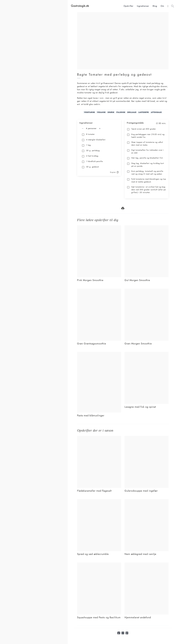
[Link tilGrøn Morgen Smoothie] (147, 290)
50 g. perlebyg (91, 151)
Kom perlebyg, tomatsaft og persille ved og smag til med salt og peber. (145, 173)
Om (162, 6)
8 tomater (88, 134)
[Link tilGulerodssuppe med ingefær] (147, 437)
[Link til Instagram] (123, 633)
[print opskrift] (123, 208)
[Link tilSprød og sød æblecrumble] (99, 501)
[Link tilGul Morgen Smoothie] (147, 227)
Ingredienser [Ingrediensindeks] (143, 6)
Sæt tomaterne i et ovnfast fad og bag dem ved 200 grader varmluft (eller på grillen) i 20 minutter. (146, 190)
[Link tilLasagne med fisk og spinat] (147, 353)
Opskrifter (128, 6)
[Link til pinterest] (127, 633)
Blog (155, 6)
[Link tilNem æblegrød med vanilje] (147, 501)
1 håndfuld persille (92, 162)
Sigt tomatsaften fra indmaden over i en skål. (145, 151)
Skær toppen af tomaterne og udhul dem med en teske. (145, 144)
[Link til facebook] (119, 633)
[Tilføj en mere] (100, 128)
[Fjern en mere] (83, 128)
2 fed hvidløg (90, 156)
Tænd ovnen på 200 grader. (142, 129)
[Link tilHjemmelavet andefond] (147, 564)
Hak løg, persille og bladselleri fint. (145, 158)
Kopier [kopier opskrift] (114, 172)
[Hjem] (97, 6)
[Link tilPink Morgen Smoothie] (99, 227)
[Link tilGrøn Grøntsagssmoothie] (99, 290)
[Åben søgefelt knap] (173, 6)
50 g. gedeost (90, 167)
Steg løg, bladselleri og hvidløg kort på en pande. (145, 165)
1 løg (86, 145)
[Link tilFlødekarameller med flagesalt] (99, 437)
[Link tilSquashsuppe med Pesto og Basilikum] (99, 564)
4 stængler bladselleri (94, 140)
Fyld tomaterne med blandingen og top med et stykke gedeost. (146, 180)
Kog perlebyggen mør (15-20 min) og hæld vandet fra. (146, 136)
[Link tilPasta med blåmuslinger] (99, 353)
